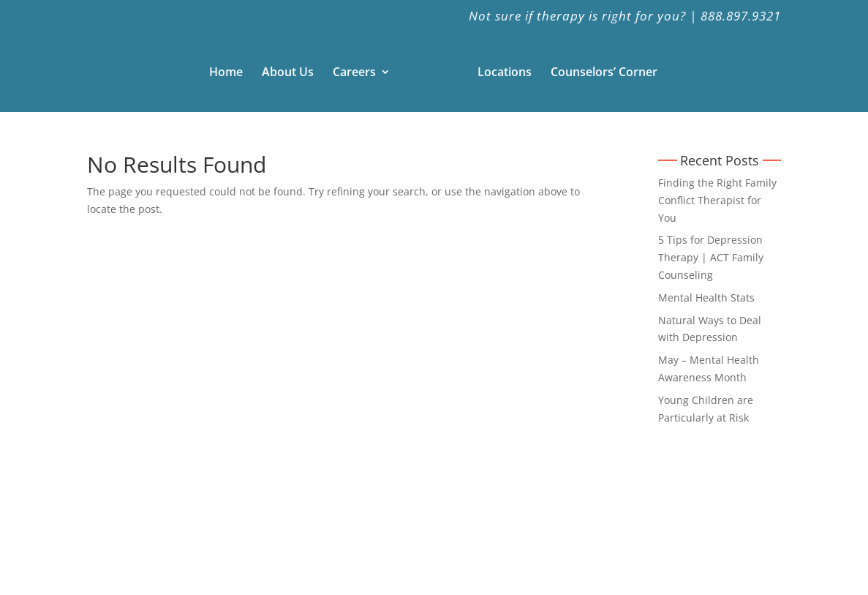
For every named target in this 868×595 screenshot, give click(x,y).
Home (226, 73)
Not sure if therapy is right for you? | (583, 17)
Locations (505, 73)
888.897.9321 (741, 17)
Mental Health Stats (706, 297)
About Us (288, 73)
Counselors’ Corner (604, 73)
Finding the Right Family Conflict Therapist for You (717, 200)
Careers (354, 73)
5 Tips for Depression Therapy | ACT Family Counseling (711, 257)
